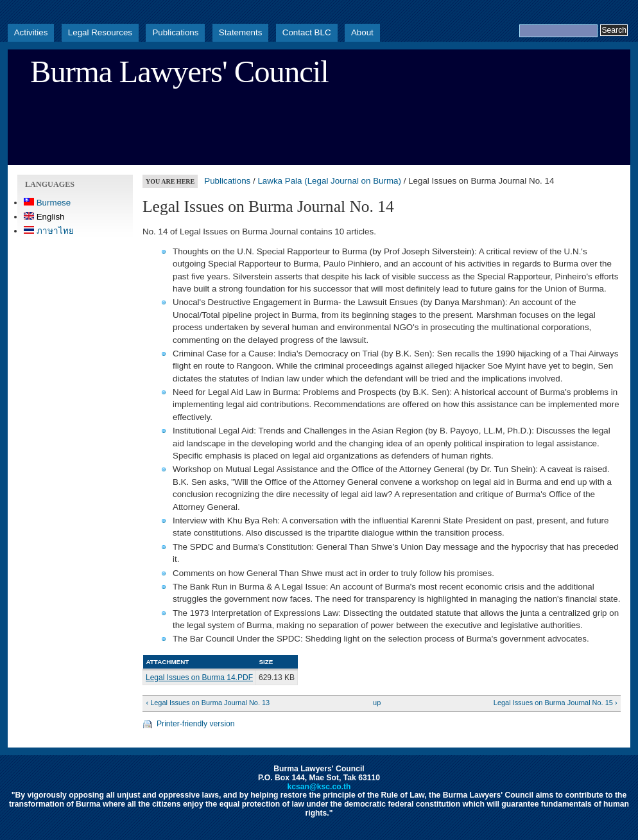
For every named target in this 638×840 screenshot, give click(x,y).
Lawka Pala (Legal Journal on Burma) (329, 181)
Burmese (47, 203)
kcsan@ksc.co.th (319, 787)
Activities (31, 32)
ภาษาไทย (49, 231)
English (44, 217)
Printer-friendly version (196, 724)
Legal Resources (100, 32)
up (377, 703)
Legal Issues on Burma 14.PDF (199, 678)
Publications (175, 32)
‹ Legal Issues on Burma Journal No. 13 (208, 703)
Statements (241, 32)
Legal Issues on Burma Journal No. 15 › (556, 703)
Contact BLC (307, 32)
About (362, 32)
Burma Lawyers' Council (179, 72)
